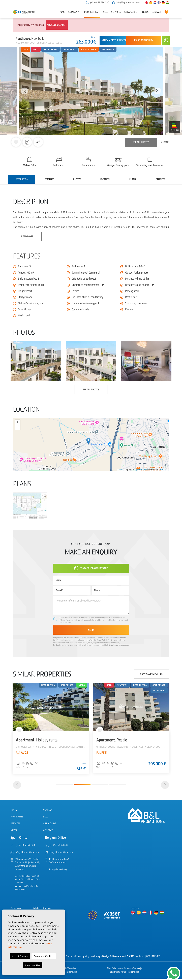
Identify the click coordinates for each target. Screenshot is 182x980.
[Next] (165, 786)
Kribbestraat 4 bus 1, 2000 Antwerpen (59, 862)
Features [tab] (49, 179)
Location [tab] (105, 179)
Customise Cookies (43, 956)
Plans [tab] (133, 179)
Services (116, 12)
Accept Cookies (20, 956)
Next (158, 91)
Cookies (70, 958)
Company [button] (74, 12)
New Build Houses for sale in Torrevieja (124, 970)
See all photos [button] (91, 390)
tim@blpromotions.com (61, 854)
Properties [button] (91, 12)
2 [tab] (82, 786)
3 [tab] (100, 786)
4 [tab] (118, 786)
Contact (157, 12)
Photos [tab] (77, 179)
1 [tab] (64, 786)
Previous (24, 91)
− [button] (18, 427)
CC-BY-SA (163, 470)
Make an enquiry (144, 40)
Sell (106, 12)
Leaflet (120, 470)
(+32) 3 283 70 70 (59, 847)
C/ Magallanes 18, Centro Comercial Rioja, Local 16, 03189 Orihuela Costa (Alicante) (27, 866)
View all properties (151, 674)
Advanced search (57, 25)
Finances (160, 179)
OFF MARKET (153, 958)
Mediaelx (140, 958)
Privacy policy (82, 958)
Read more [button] (27, 236)
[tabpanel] (51, 728)
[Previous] (17, 786)
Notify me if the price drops (117, 40)
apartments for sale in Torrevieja (124, 973)
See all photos (141, 142)
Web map (96, 958)
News (145, 12)
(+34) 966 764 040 (97, 3)
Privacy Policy (65, 620)
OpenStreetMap (141, 470)
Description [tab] (22, 179)
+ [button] (18, 422)
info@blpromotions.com (126, 3)
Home (62, 12)
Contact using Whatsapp (91, 568)
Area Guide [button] (131, 12)
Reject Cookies (33, 965)
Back (165, 142)
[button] (38, 142)
